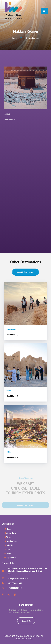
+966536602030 (15, 583)
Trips (7, 537)
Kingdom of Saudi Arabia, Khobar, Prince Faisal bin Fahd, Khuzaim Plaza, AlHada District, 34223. (28, 571)
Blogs (8, 553)
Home (14, 38)
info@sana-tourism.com (18, 578)
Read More (10, 124)
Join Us (8, 545)
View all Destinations (26, 272)
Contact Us (26, 621)
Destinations (11, 541)
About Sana (10, 533)
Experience (10, 557)
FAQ (7, 549)
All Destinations (32, 38)
